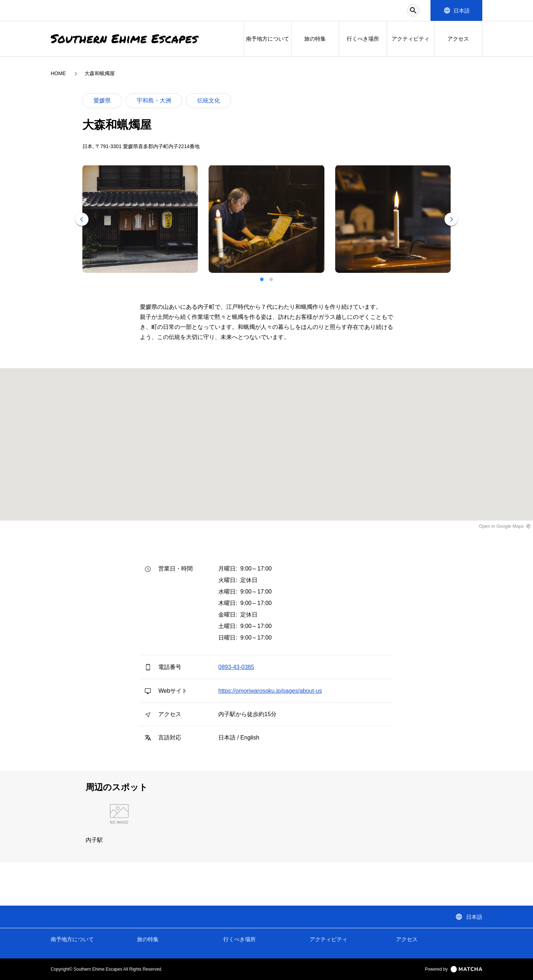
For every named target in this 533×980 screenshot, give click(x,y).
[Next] (451, 219)
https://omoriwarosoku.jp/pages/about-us (270, 691)
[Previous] (82, 219)
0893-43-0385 (236, 667)
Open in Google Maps (502, 526)
